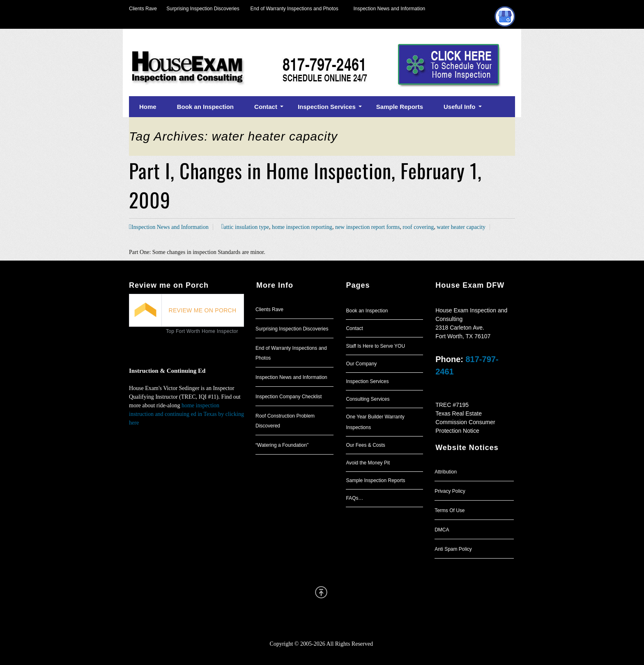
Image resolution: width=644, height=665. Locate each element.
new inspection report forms (367, 227)
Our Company (361, 364)
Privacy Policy (450, 491)
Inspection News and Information (389, 9)
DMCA (442, 530)
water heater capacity (461, 227)
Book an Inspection (367, 311)
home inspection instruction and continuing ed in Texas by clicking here (186, 414)
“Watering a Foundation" (282, 445)
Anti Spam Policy (453, 549)
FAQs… (354, 498)
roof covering (418, 227)
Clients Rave (143, 9)
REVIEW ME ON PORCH (203, 310)
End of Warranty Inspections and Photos (297, 9)
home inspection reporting (302, 227)
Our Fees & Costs (365, 445)
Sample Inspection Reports (375, 480)
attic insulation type (246, 227)
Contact (354, 328)
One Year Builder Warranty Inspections (375, 422)
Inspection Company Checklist (289, 397)
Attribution (446, 472)
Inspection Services (367, 381)
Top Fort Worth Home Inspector (202, 331)
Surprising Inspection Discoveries (198, 9)
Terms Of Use (450, 510)
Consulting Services (368, 399)
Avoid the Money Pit (368, 463)
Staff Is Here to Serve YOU (375, 346)
